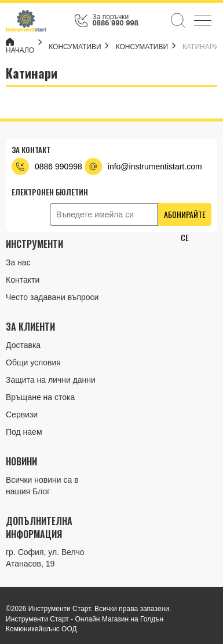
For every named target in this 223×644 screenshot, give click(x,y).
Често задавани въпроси (52, 297)
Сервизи (22, 414)
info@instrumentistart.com (155, 166)
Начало (20, 46)
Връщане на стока (40, 397)
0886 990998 (59, 166)
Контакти (23, 280)
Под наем (24, 432)
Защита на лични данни (51, 380)
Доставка (23, 345)
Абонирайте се (185, 217)
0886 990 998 (115, 23)
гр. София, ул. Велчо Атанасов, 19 (45, 558)
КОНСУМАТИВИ (76, 47)
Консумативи (143, 47)
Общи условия (33, 362)
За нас (18, 262)
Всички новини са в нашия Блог (42, 486)
